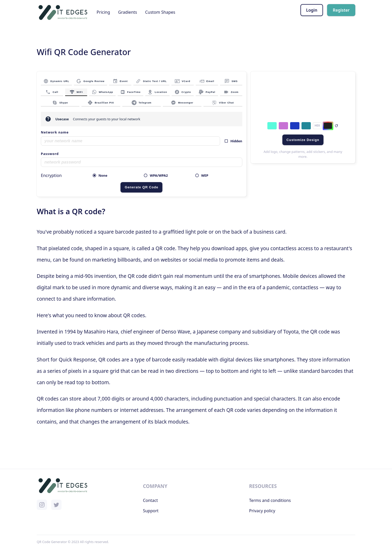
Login (312, 10)
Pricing (103, 12)
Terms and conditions (270, 500)
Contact (150, 500)
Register (341, 10)
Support (151, 511)
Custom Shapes (160, 12)
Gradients (128, 12)
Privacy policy (262, 511)
